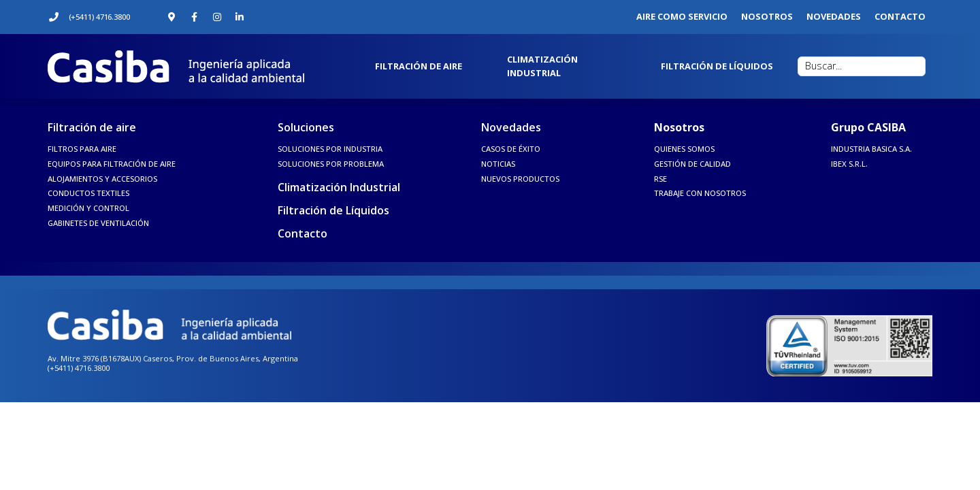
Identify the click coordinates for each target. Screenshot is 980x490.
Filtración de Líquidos (333, 210)
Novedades (511, 127)
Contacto (303, 233)
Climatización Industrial (339, 187)
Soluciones (306, 127)
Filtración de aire (92, 127)
